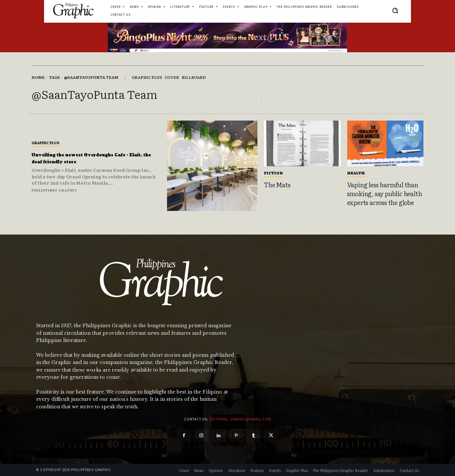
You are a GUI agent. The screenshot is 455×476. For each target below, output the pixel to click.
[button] (395, 11)
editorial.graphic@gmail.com (240, 419)
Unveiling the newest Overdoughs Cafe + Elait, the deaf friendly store (93, 158)
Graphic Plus (45, 143)
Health (356, 173)
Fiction (273, 173)
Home (38, 77)
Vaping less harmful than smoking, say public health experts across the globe (385, 193)
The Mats (277, 185)
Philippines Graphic (55, 190)
